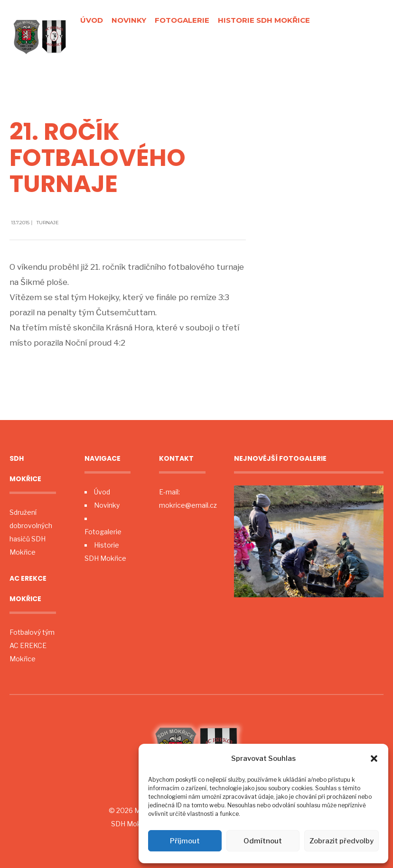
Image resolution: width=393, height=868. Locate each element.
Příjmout (185, 841)
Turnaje (48, 223)
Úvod (92, 20)
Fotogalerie (182, 20)
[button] (374, 758)
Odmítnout (263, 841)
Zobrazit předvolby (342, 841)
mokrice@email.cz (188, 505)
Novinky (129, 20)
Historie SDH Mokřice (264, 20)
